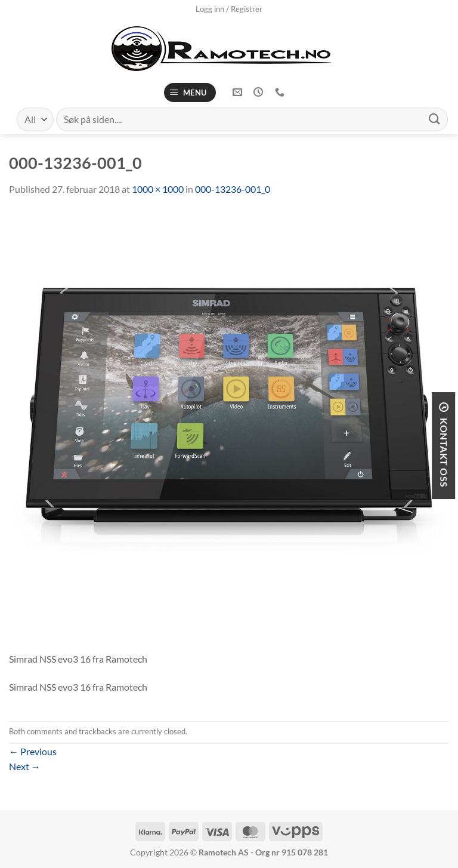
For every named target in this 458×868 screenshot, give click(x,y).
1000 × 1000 (158, 189)
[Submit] (435, 119)
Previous (33, 751)
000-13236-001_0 (233, 189)
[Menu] (190, 93)
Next (25, 766)
